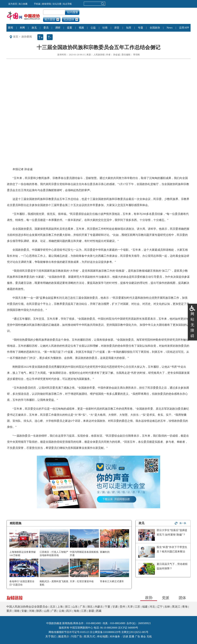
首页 (16, 37)
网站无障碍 (192, 325)
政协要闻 (27, 37)
